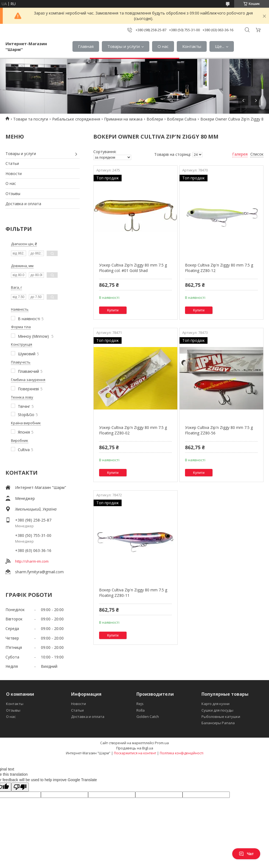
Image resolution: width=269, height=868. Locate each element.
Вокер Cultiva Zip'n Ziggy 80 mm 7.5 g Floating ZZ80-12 (219, 268)
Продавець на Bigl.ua (135, 748)
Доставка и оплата (23, 204)
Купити (113, 310)
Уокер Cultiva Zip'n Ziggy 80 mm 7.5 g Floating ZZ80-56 (219, 430)
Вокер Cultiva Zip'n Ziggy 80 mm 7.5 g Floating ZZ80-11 (133, 593)
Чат (246, 854)
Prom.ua (162, 743)
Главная (86, 46)
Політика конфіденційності (182, 753)
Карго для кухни (215, 704)
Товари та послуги (31, 119)
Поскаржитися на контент (135, 753)
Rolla (141, 710)
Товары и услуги (124, 46)
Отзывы (13, 194)
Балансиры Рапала (218, 723)
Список (257, 154)
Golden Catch (148, 717)
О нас (163, 46)
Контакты (192, 46)
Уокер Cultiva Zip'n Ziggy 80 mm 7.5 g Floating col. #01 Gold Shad (133, 268)
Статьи (12, 163)
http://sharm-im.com (32, 561)
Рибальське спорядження (76, 119)
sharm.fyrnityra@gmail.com (39, 572)
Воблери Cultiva (182, 119)
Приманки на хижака (123, 119)
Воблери (155, 119)
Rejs (140, 704)
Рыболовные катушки (221, 717)
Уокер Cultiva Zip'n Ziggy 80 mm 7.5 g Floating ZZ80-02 (133, 430)
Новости (14, 174)
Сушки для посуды (217, 710)
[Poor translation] (20, 787)
